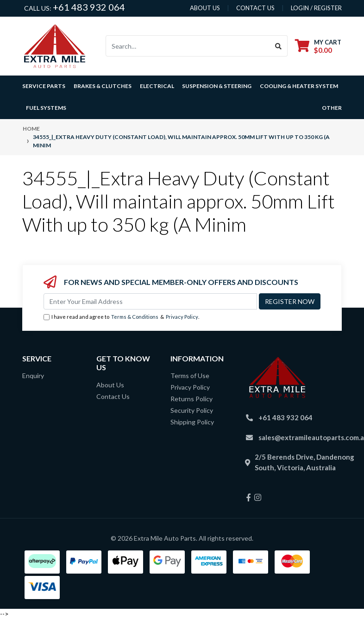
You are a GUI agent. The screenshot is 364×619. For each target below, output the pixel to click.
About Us (110, 385)
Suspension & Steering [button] (217, 86)
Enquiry (33, 376)
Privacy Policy (182, 317)
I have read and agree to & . (121, 317)
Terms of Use (190, 376)
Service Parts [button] (44, 86)
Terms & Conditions (135, 317)
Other (332, 108)
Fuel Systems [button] (46, 108)
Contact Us (113, 396)
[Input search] (188, 46)
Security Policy (192, 410)
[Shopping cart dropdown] (318, 46)
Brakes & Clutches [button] (103, 86)
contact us (255, 8)
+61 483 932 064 (89, 7)
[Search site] (279, 46)
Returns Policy (191, 399)
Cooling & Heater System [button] (299, 86)
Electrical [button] (157, 86)
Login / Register (316, 8)
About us (205, 8)
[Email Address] (150, 301)
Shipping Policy (192, 422)
